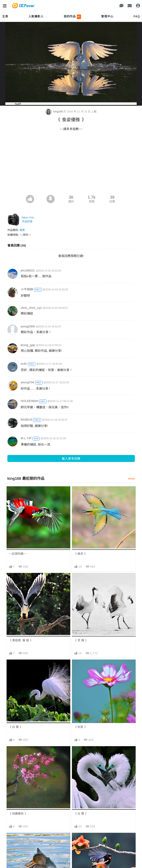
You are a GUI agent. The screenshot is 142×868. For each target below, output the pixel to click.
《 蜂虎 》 (81, 554)
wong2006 (28, 326)
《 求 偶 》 (81, 640)
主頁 (5, 16)
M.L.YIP (26, 438)
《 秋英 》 (81, 727)
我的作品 (72, 17)
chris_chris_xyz (31, 308)
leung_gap (28, 345)
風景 (22, 230)
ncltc (24, 364)
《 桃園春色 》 (18, 814)
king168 (54, 111)
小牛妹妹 (27, 289)
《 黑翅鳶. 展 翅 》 (21, 640)
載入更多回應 (71, 459)
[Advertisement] (71, 164)
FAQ (137, 16)
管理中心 (107, 16)
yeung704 (28, 382)
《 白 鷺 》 (16, 727)
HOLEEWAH (29, 401)
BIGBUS (27, 419)
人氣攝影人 (36, 16)
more (131, 479)
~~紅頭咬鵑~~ (18, 554)
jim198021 (28, 270)
